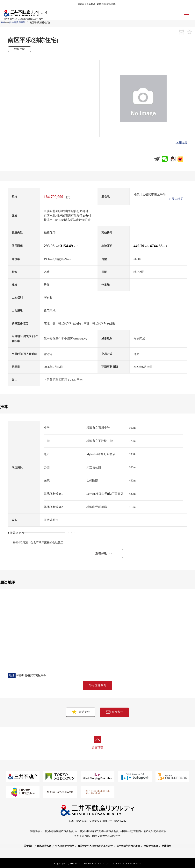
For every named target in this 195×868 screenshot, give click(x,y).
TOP (3, 22)
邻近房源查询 (97, 685)
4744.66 (157, 246)
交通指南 (166, 846)
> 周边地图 (176, 199)
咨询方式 (114, 712)
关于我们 (29, 846)
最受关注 (81, 712)
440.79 (139, 246)
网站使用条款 (151, 846)
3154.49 (67, 246)
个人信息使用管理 (64, 846)
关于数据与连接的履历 (128, 846)
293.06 (50, 246)
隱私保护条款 (44, 846)
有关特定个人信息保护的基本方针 (95, 846)
